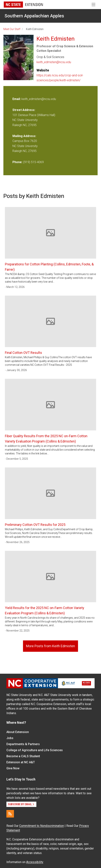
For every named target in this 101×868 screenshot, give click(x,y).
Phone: (17, 162)
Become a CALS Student (23, 756)
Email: (17, 99)
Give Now (13, 768)
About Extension (18, 732)
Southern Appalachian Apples (34, 16)
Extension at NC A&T (21, 762)
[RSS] (10, 814)
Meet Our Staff (12, 29)
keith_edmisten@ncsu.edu (54, 62)
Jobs (10, 738)
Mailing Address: (24, 136)
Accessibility (35, 862)
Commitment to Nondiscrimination (42, 826)
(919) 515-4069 (33, 162)
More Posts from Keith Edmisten (50, 646)
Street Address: (24, 110)
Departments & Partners (23, 744)
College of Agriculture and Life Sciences (35, 750)
